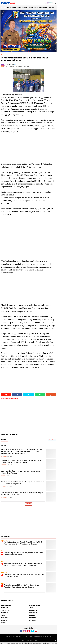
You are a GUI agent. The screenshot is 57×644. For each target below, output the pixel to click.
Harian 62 (4, 615)
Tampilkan (52, 440)
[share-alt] (6, 395)
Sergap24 (4, 623)
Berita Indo (5, 618)
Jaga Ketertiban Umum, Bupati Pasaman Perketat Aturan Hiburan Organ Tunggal (21, 472)
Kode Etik (19, 637)
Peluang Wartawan (39, 637)
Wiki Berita (4, 613)
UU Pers (13, 637)
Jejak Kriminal (33, 613)
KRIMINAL (25, 7)
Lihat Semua (29, 504)
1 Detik (31, 608)
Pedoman (31, 637)
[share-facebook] (17, 395)
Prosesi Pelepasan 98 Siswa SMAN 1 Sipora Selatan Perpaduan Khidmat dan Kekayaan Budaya (22, 586)
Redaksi (8, 637)
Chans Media (33, 610)
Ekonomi (51, 7)
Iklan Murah (48, 637)
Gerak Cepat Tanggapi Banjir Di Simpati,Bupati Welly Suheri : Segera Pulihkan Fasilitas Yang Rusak (22, 461)
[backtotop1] (55, 640)
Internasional (43, 7)
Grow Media (32, 618)
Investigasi (32, 620)
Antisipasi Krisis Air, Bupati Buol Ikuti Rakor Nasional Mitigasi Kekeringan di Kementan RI (22, 494)
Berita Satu (5, 620)
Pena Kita (32, 615)
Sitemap (25, 637)
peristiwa (13, 7)
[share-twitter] (28, 395)
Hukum (36, 7)
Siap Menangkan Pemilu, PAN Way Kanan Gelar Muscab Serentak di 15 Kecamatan (23, 554)
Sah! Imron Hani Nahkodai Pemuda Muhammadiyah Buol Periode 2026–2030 (24, 575)
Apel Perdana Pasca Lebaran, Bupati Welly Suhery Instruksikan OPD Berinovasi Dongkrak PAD (23, 483)
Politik (31, 7)
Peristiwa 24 (5, 610)
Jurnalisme (5, 608)
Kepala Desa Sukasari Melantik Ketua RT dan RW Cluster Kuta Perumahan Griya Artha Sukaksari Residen (23, 543)
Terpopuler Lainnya (29, 595)
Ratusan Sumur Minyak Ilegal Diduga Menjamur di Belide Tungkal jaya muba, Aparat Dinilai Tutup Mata (24, 565)
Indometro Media (6, 605)
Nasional (6, 7)
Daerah (19, 7)
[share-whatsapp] (40, 395)
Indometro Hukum (34, 605)
